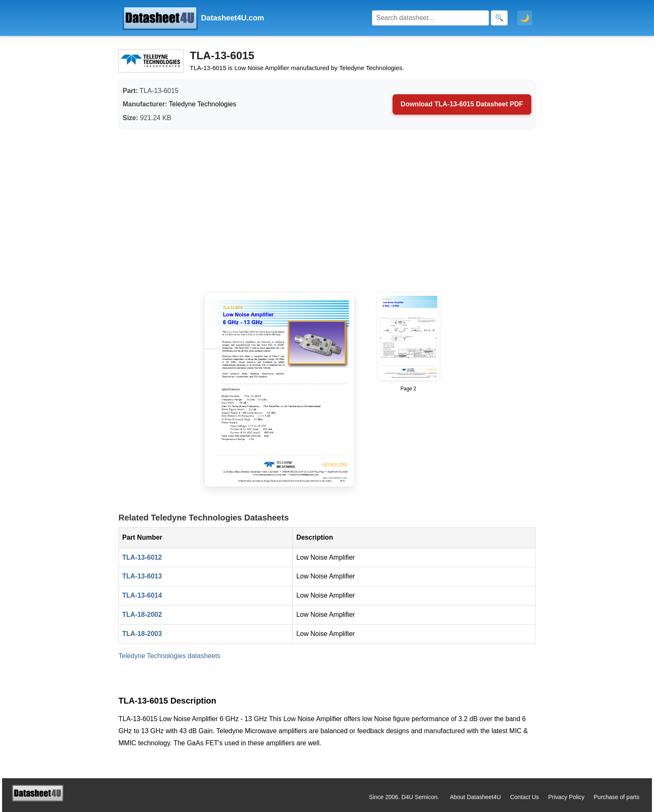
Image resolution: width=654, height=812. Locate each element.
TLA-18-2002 (142, 615)
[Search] (430, 18)
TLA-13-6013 (142, 576)
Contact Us (524, 797)
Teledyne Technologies (203, 104)
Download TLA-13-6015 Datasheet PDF (462, 104)
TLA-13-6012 (142, 557)
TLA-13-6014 (142, 595)
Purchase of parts (616, 797)
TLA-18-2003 (142, 634)
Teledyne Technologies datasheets (169, 656)
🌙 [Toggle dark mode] (525, 18)
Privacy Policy (566, 797)
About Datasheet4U (475, 797)
